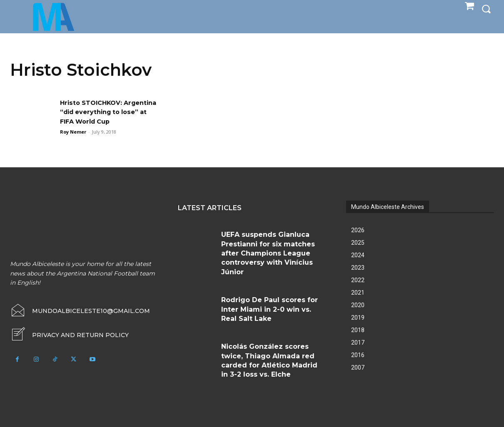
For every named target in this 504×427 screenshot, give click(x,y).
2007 (358, 367)
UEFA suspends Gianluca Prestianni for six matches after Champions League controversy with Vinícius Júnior (268, 253)
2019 (358, 318)
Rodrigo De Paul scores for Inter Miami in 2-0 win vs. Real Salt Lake (269, 309)
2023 (358, 268)
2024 (358, 255)
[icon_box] (69, 335)
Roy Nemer (73, 132)
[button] (486, 9)
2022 (358, 280)
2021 (358, 293)
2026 (358, 230)
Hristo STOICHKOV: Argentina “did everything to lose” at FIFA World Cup (107, 112)
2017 (358, 343)
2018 (358, 330)
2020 (358, 305)
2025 (358, 243)
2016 (358, 355)
